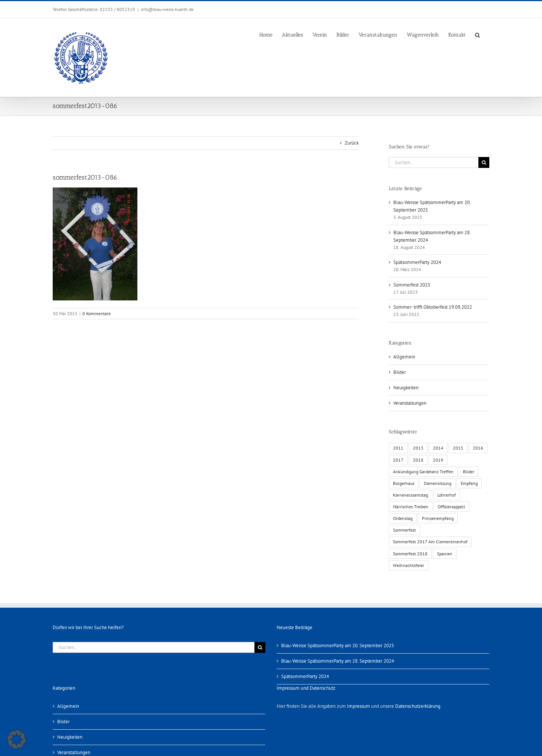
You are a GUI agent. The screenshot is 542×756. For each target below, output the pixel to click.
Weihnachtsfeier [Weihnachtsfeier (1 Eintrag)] (409, 565)
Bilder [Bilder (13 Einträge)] (469, 472)
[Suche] (484, 162)
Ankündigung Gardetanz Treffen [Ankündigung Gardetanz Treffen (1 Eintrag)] (423, 472)
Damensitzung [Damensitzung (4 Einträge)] (438, 483)
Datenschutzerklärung (418, 706)
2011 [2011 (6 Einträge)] (398, 448)
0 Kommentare (97, 313)
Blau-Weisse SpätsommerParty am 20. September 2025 (338, 645)
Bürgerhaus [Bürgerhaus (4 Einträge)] (404, 483)
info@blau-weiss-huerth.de (167, 9)
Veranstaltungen (410, 403)
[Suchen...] (434, 162)
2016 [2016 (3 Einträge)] (478, 448)
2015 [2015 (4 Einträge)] (458, 448)
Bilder (400, 372)
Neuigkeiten (406, 388)
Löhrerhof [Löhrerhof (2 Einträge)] (447, 495)
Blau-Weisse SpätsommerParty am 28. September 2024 (338, 661)
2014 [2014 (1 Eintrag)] (438, 448)
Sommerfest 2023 (412, 285)
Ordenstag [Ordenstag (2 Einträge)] (403, 518)
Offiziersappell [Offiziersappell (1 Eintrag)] (451, 507)
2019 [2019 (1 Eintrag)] (438, 460)
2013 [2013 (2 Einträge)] (418, 448)
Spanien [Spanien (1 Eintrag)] (445, 554)
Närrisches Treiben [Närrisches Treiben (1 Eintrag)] (411, 507)
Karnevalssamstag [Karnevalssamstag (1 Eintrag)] (410, 495)
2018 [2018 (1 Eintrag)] (418, 460)
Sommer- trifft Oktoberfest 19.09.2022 (433, 307)
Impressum (359, 706)
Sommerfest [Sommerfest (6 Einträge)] (404, 530)
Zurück (352, 143)
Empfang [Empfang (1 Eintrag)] (469, 483)
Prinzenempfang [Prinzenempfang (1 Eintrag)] (438, 518)
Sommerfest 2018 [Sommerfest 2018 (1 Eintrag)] (410, 554)
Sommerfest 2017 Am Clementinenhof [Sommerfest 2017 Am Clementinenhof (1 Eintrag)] (430, 542)
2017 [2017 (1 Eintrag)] (398, 460)
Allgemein (404, 357)
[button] (477, 34)
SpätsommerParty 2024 (417, 262)
